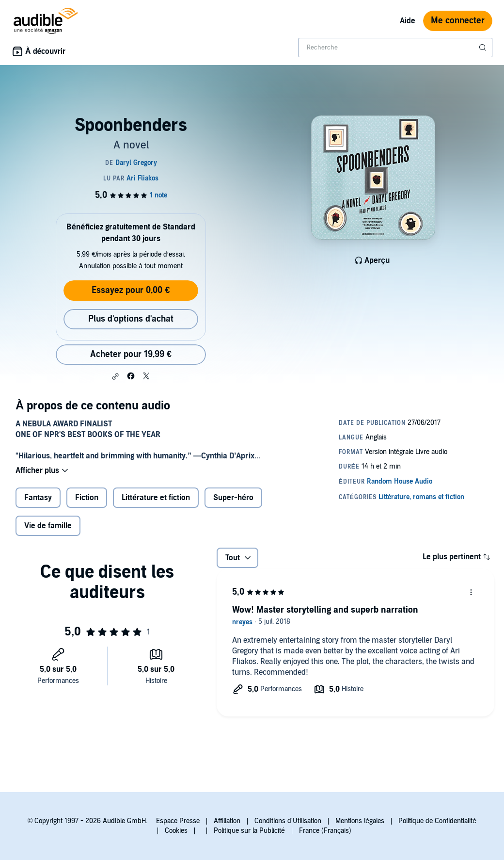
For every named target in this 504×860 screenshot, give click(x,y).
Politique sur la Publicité (249, 831)
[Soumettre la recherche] (484, 48)
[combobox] (395, 48)
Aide (408, 21)
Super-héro (233, 498)
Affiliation (227, 821)
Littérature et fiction (156, 498)
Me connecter (458, 21)
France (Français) (325, 831)
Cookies (176, 831)
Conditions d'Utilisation (288, 821)
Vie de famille (48, 526)
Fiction (87, 498)
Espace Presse (178, 821)
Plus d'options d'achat (131, 319)
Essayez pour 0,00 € (131, 290)
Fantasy (38, 498)
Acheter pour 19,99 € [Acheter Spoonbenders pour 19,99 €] (131, 354)
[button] (115, 376)
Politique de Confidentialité (437, 821)
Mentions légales (360, 821)
